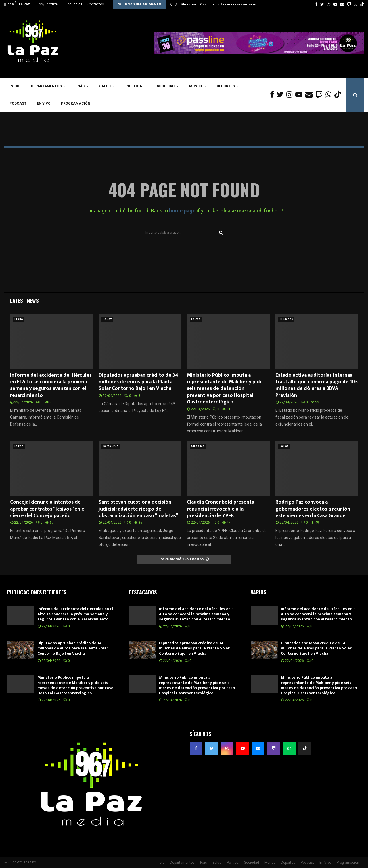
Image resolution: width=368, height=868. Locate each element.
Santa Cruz (111, 446)
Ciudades (286, 319)
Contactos (96, 4)
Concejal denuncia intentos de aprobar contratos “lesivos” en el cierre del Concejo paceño (48, 509)
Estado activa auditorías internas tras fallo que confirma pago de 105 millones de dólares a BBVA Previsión (317, 385)
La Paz (107, 319)
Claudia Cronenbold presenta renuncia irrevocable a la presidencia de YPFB (221, 509)
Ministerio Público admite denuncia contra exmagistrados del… (234, 4)
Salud (105, 86)
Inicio (15, 86)
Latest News (24, 301)
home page (182, 211)
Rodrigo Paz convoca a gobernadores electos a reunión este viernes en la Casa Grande (313, 509)
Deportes (226, 86)
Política (134, 86)
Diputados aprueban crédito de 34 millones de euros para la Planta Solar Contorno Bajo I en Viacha (138, 382)
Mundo (196, 86)
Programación (76, 103)
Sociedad (166, 86)
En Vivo (44, 103)
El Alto (19, 319)
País (80, 86)
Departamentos (46, 86)
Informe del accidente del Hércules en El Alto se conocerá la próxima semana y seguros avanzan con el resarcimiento (51, 385)
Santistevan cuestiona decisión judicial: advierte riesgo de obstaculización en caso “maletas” (138, 509)
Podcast (18, 103)
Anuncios (75, 4)
